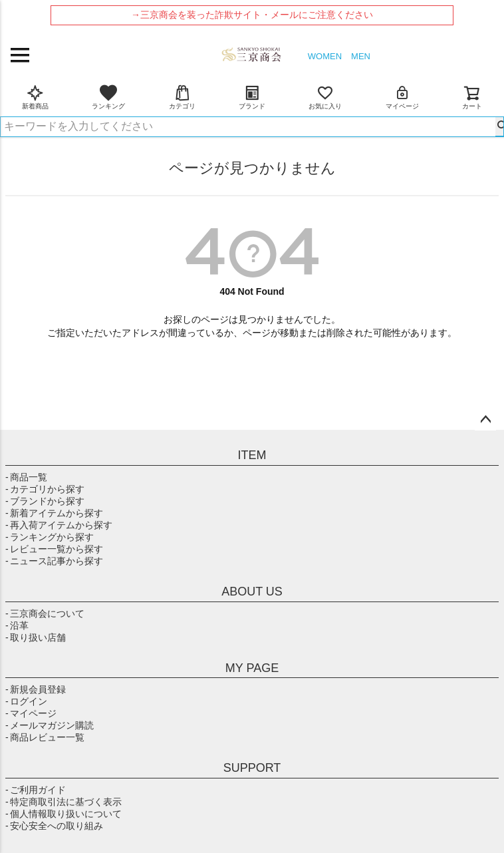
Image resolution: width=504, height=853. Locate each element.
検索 (499, 126)
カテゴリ (182, 97)
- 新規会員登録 (36, 689)
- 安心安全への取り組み (54, 826)
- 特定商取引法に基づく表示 (63, 802)
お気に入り (325, 97)
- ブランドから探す (45, 501)
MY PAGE (252, 668)
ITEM (252, 455)
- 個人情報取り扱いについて (63, 814)
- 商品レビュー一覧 (45, 737)
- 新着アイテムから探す (54, 513)
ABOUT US (252, 592)
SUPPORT (252, 768)
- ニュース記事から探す (54, 561)
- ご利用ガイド (36, 790)
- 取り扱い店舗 (36, 637)
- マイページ (31, 713)
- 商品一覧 (26, 477)
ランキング (108, 97)
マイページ (402, 97)
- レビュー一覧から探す (54, 549)
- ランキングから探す (50, 537)
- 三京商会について (45, 613)
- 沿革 (17, 625)
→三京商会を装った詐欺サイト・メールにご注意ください (252, 15)
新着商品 (35, 97)
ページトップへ (485, 420)
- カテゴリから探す (45, 489)
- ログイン (26, 701)
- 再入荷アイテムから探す (59, 525)
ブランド (252, 97)
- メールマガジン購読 (50, 725)
